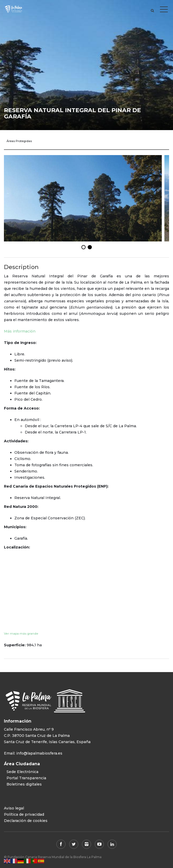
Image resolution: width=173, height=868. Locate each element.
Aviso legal (14, 808)
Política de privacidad (24, 814)
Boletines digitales (24, 784)
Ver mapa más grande (21, 633)
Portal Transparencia (26, 778)
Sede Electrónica (22, 772)
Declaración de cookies (26, 821)
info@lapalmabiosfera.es (39, 753)
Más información (20, 331)
